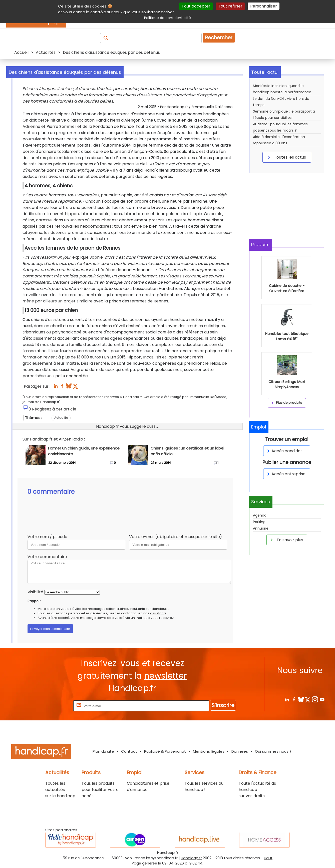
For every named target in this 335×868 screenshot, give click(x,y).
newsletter (165, 676)
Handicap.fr (191, 858)
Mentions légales (209, 751)
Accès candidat (284, 451)
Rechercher (219, 38)
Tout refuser (230, 6)
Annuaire (261, 528)
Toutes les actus (286, 157)
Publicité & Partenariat (165, 751)
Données (240, 751)
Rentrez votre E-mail (52, 706)
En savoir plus (286, 540)
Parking (259, 522)
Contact (129, 751)
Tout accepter (196, 6)
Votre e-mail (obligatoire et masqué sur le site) (176, 537)
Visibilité (35, 592)
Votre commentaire (47, 557)
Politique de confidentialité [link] (167, 18)
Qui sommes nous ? (273, 751)
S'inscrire (223, 705)
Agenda (260, 515)
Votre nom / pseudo (47, 537)
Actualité (61, 418)
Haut (268, 858)
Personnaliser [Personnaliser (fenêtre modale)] (264, 6)
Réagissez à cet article (54, 409)
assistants (158, 613)
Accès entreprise (285, 474)
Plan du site (103, 751)
